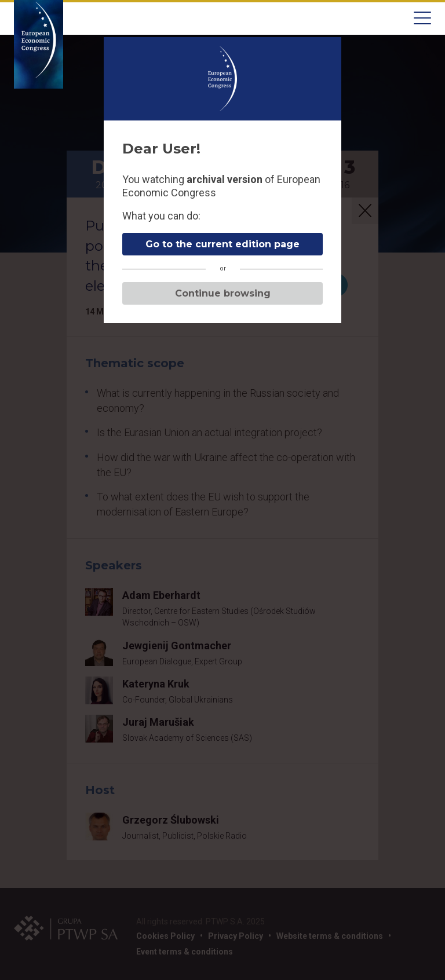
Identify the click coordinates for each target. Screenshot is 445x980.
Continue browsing (223, 293)
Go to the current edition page (222, 244)
